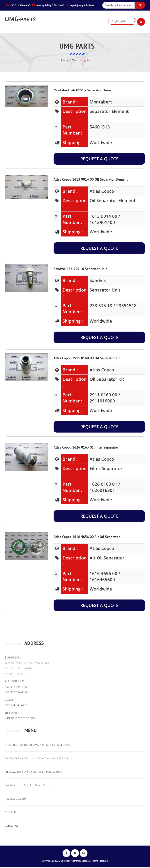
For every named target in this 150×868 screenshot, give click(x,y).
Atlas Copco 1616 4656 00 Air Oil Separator (87, 537)
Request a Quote (99, 159)
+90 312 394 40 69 (17, 693)
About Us (11, 813)
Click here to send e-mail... (21, 719)
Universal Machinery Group (74, 861)
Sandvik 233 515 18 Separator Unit (80, 269)
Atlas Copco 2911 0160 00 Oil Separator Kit (87, 359)
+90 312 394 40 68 (17, 687)
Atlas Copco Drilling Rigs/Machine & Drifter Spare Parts (38, 745)
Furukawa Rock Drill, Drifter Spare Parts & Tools (34, 772)
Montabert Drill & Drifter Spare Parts (27, 786)
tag (74, 61)
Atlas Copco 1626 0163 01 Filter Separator (86, 448)
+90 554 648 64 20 (17, 706)
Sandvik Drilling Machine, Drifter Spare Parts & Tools (36, 759)
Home (65, 61)
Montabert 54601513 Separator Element (84, 91)
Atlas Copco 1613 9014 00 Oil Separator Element (91, 180)
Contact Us (12, 826)
